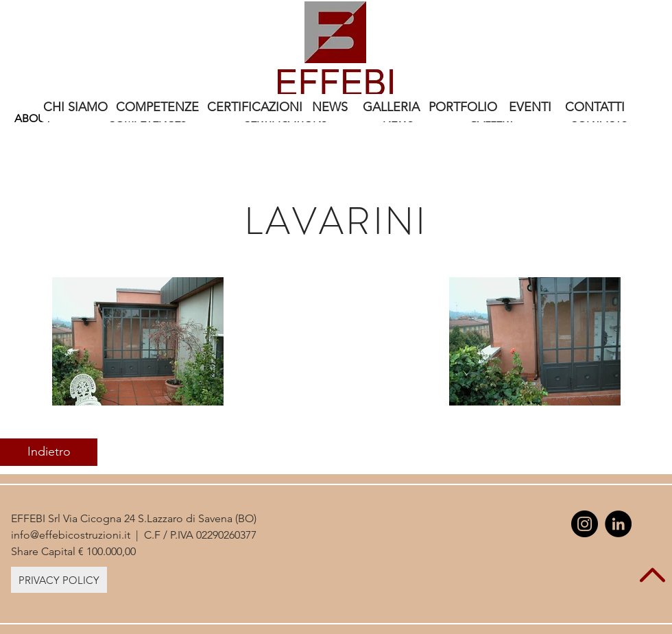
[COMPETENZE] (157, 108)
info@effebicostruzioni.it (71, 535)
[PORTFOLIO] (463, 108)
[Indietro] (49, 452)
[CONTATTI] (595, 108)
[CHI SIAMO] (75, 108)
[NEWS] (330, 108)
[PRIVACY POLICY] (59, 580)
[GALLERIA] (391, 108)
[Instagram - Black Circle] (585, 524)
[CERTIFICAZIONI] (254, 108)
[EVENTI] (530, 108)
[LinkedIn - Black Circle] (618, 524)
